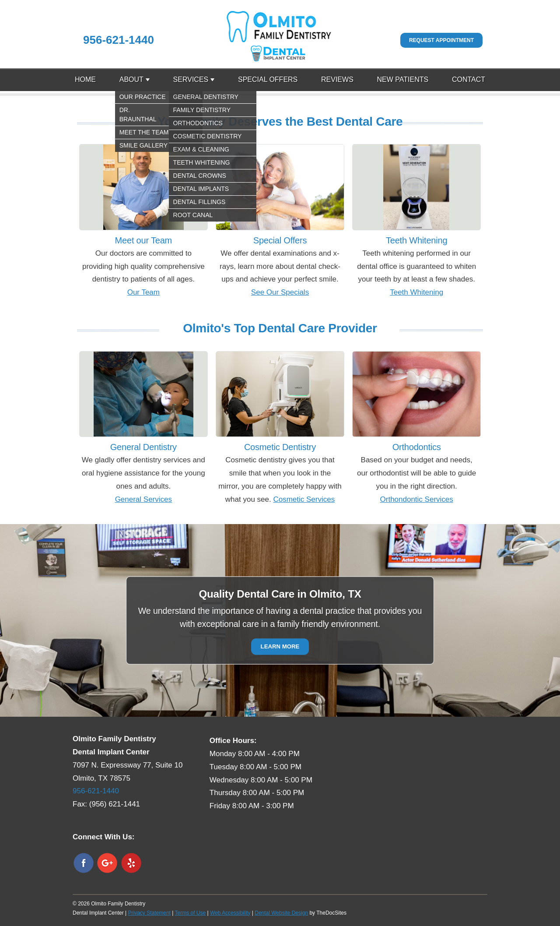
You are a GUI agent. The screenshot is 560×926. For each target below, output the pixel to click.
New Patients (403, 79)
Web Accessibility (230, 913)
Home (85, 79)
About (131, 79)
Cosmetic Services (304, 499)
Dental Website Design (281, 913)
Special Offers (268, 79)
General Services (143, 499)
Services (191, 79)
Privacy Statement (149, 913)
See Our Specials (280, 292)
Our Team (143, 292)
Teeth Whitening (416, 292)
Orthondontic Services (417, 499)
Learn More (280, 647)
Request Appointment (441, 40)
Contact (469, 79)
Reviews (337, 79)
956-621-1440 (119, 40)
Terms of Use (190, 913)
